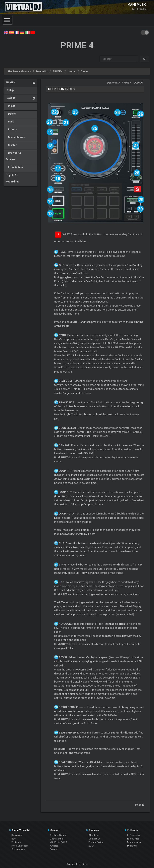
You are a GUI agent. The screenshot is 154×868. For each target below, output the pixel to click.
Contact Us (94, 839)
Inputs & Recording (12, 178)
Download (17, 835)
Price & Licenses (20, 846)
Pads (10, 122)
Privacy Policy (96, 842)
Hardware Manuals (19, 71)
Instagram (134, 842)
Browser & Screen (13, 156)
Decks (85, 71)
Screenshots (18, 849)
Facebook (133, 835)
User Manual (57, 839)
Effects (11, 129)
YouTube (133, 839)
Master (11, 145)
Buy (14, 839)
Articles (54, 846)
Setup (10, 90)
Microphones (15, 137)
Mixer (10, 106)
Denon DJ (42, 71)
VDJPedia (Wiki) (58, 842)
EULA (91, 846)
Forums (54, 849)
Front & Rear (14, 167)
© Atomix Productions (77, 864)
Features (16, 842)
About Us (93, 835)
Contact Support (59, 835)
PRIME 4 (58, 71)
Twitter (132, 846)
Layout (72, 71)
